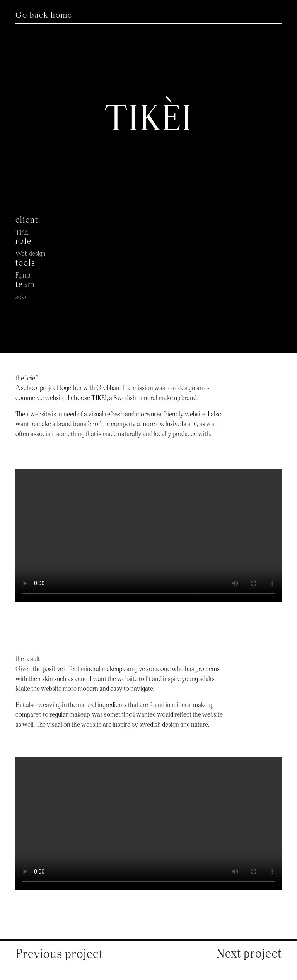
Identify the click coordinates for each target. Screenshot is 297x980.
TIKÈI (99, 398)
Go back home (44, 15)
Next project (249, 954)
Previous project (59, 954)
